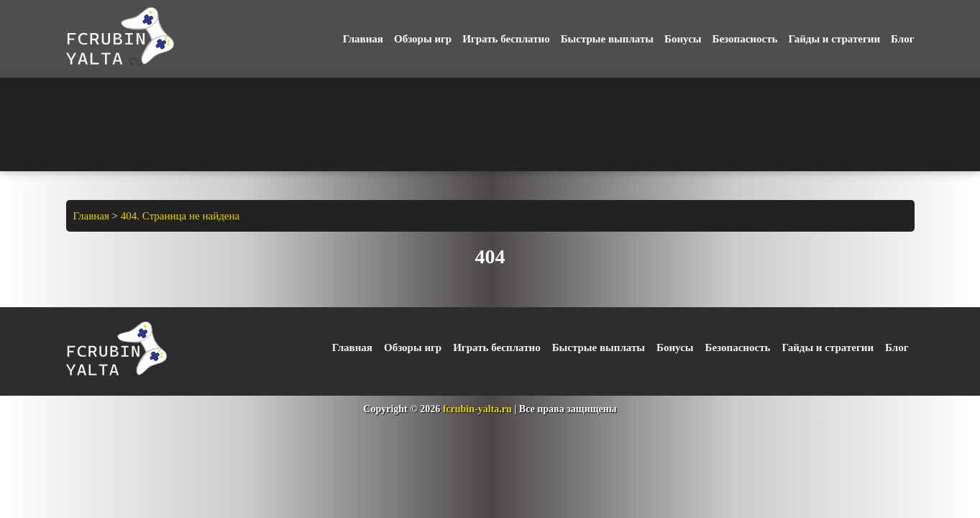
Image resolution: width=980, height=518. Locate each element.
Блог (902, 39)
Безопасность (745, 39)
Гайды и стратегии (834, 39)
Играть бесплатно (506, 39)
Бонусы (683, 39)
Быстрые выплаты (607, 39)
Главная (363, 39)
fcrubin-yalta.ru (477, 409)
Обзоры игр (423, 39)
